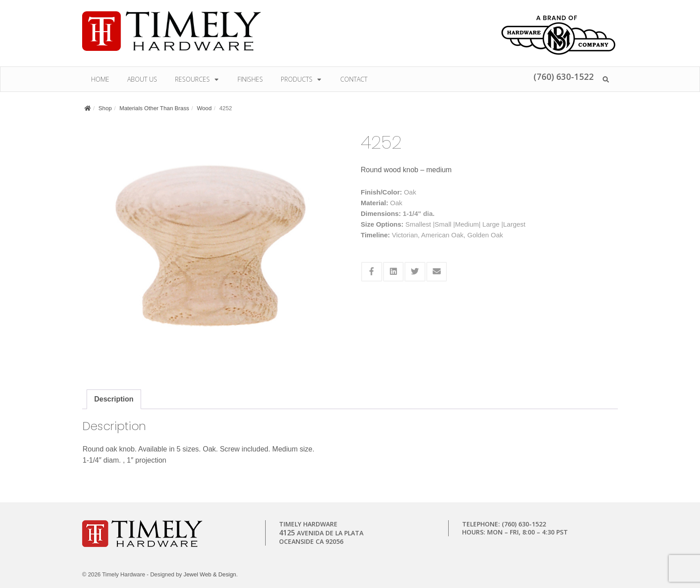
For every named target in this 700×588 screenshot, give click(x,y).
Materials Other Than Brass (154, 108)
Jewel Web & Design (210, 574)
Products (302, 79)
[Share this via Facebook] (372, 272)
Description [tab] (114, 399)
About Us (142, 79)
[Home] (87, 108)
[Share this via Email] (437, 272)
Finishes (250, 79)
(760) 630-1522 (564, 77)
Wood (204, 108)
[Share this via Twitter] (415, 272)
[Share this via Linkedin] (394, 272)
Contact (354, 79)
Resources (197, 79)
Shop (105, 108)
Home (100, 79)
